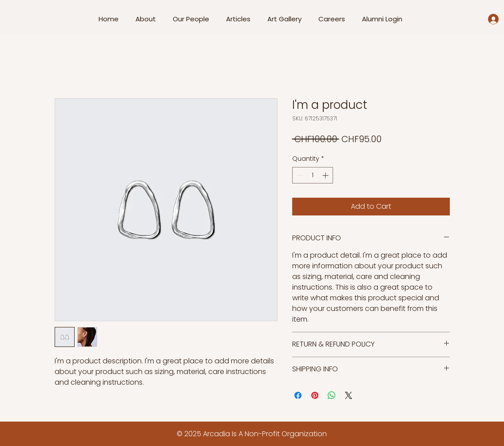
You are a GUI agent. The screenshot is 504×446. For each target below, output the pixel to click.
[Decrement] (299, 175)
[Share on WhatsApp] (332, 395)
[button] (193, 19)
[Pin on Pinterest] (315, 395)
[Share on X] (349, 395)
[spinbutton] (313, 175)
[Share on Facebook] (298, 395)
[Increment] (326, 175)
